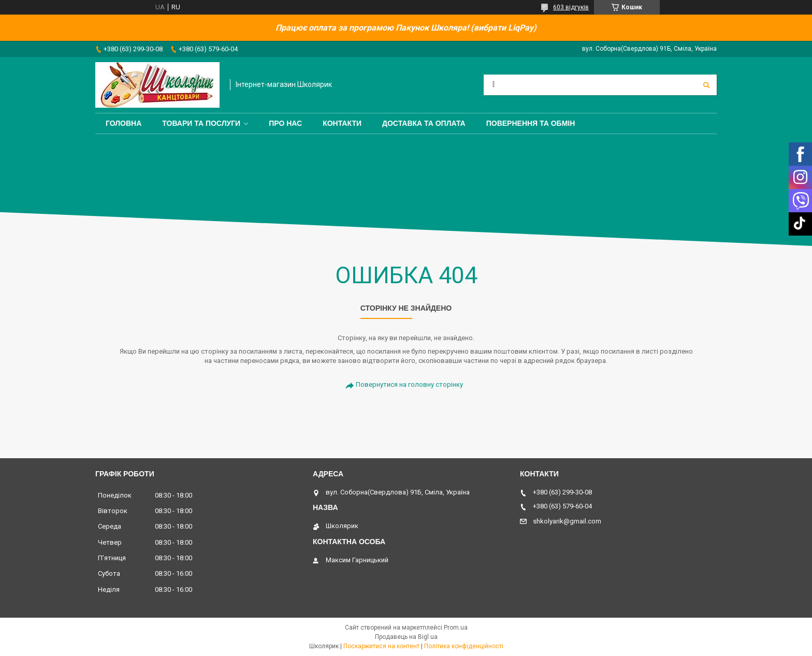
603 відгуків (571, 7)
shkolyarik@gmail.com (567, 521)
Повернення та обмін (531, 123)
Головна (124, 123)
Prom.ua (456, 628)
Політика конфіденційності (464, 646)
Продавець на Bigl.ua (406, 637)
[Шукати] (706, 85)
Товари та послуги (201, 123)
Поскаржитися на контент (381, 646)
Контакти (342, 123)
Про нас (285, 123)
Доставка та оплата (424, 123)
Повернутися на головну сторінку (409, 384)
